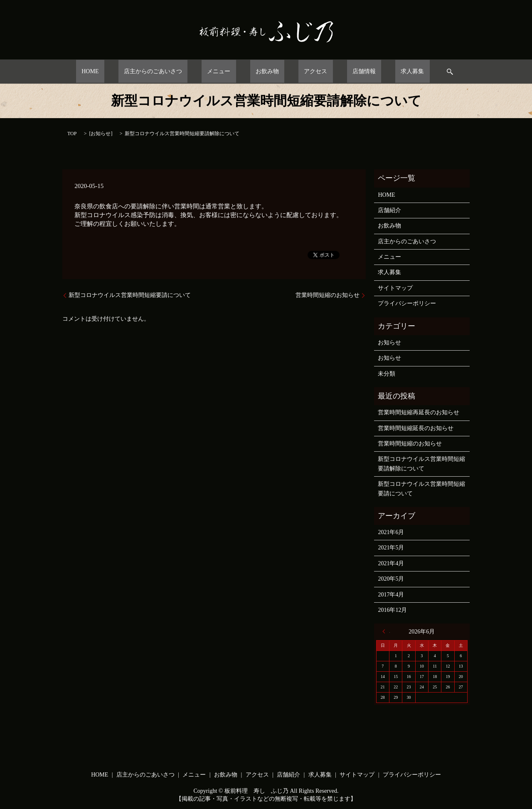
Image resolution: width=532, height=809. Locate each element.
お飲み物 (267, 71)
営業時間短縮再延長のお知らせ (419, 412)
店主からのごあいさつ (175, 71)
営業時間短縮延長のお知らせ (416, 428)
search (411, 72)
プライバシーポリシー (407, 303)
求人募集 (379, 71)
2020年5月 (391, 579)
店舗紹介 (389, 210)
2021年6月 (391, 532)
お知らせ (101, 134)
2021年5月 (391, 548)
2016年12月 (392, 610)
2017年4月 (391, 595)
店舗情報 (342, 71)
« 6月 (386, 631)
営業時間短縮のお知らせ (328, 295)
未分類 (387, 374)
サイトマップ (395, 288)
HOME (124, 71)
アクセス (304, 71)
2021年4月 (391, 563)
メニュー (230, 71)
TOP (72, 134)
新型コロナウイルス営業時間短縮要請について (130, 295)
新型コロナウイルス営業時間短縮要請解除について (421, 464)
